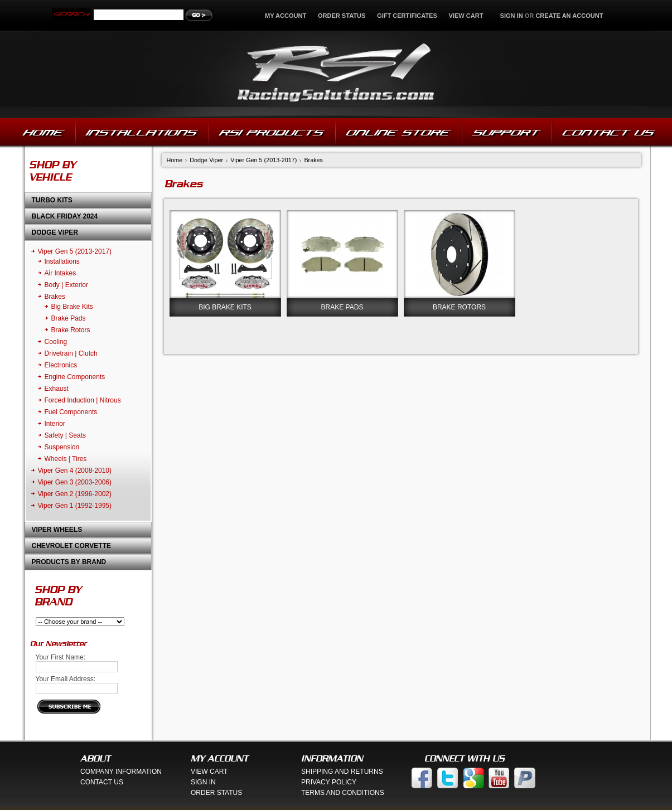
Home (175, 160)
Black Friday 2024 (65, 216)
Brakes (55, 297)
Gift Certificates (407, 16)
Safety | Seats (66, 435)
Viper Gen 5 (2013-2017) (75, 251)
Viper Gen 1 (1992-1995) (75, 506)
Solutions (336, 74)
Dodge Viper (55, 232)
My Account (286, 16)
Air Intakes (61, 273)
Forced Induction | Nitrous (83, 400)
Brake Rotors (71, 330)
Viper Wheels (57, 530)
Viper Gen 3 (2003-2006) (75, 482)
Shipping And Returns (342, 772)
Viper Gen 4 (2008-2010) (75, 471)
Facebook (422, 778)
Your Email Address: (66, 679)
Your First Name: (61, 657)
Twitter (448, 778)
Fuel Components (71, 412)
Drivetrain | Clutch (71, 353)
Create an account (569, 16)
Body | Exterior (66, 285)
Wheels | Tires (66, 459)
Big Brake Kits (72, 307)
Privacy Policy (329, 782)
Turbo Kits (52, 200)
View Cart (466, 16)
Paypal (525, 778)
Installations (62, 261)
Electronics (61, 365)
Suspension (62, 447)
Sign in (512, 16)
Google (473, 778)
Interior (55, 424)
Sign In (203, 782)
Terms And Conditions (343, 793)
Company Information (121, 772)
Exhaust (57, 389)
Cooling (56, 342)
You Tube (499, 778)
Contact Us (102, 782)
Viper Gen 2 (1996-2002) (75, 494)
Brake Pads (69, 318)
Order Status (342, 16)
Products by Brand (69, 562)
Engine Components (75, 377)
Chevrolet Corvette (71, 546)
